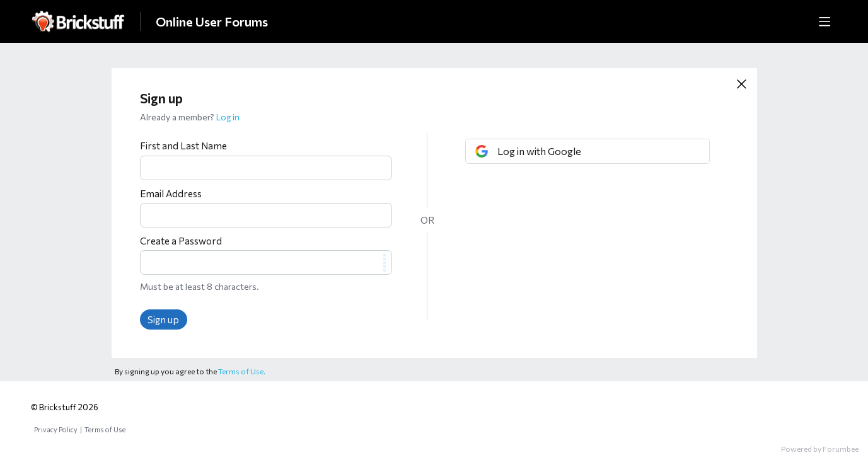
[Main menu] (825, 21)
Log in (228, 117)
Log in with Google (539, 151)
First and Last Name (183, 146)
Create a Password (181, 241)
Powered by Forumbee (820, 449)
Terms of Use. (242, 371)
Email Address (171, 193)
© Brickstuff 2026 (65, 407)
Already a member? (190, 117)
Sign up (163, 319)
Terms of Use (105, 429)
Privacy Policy (56, 429)
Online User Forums (212, 21)
